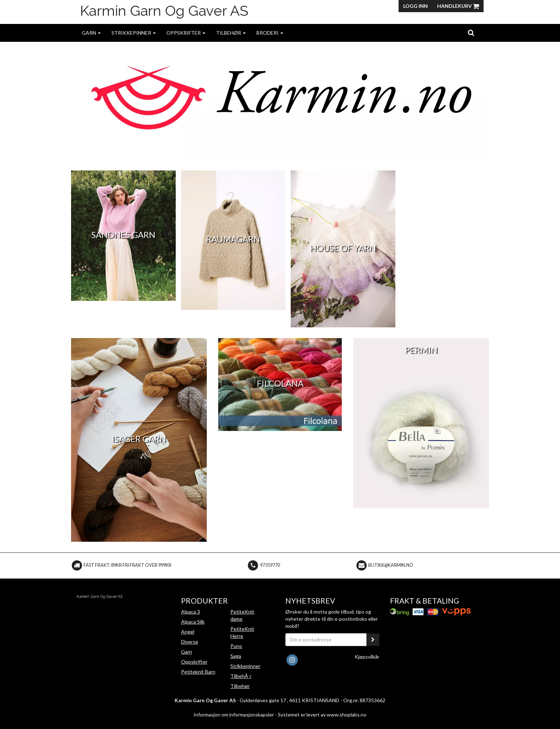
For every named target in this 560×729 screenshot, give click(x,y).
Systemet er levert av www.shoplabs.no (322, 715)
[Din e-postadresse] (326, 640)
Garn (91, 33)
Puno (236, 646)
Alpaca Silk (193, 622)
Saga (236, 656)
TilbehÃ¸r (241, 676)
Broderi (270, 33)
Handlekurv (458, 6)
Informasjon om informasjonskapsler (234, 715)
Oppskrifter (186, 33)
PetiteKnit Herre (242, 632)
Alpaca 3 (191, 612)
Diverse (190, 642)
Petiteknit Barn (198, 672)
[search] (471, 33)
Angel (188, 632)
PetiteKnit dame (242, 615)
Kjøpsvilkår (367, 657)
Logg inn (416, 6)
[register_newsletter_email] (373, 640)
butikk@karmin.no (391, 565)
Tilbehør (231, 33)
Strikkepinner (134, 33)
